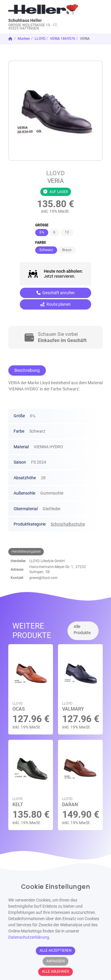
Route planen (55, 304)
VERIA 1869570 (63, 39)
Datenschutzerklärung (29, 937)
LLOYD (40, 39)
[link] (44, 17)
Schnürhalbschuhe (68, 524)
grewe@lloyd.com (44, 578)
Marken (24, 39)
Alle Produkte (82, 630)
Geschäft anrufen (56, 293)
